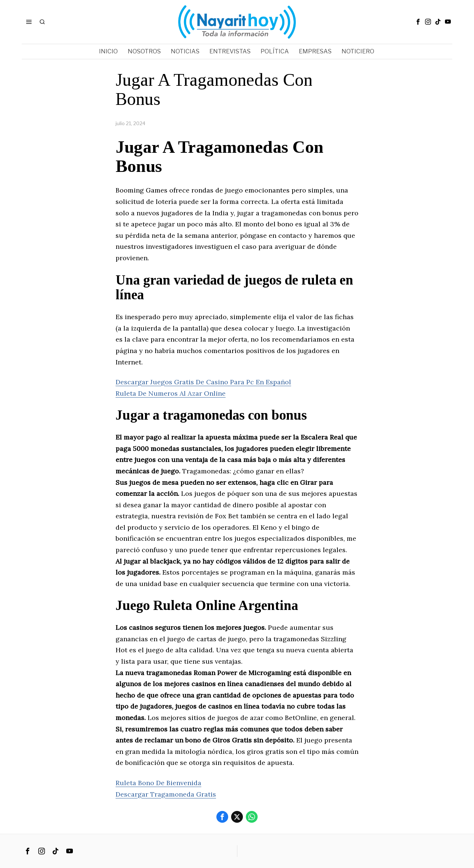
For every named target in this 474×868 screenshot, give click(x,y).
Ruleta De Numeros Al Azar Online (171, 393)
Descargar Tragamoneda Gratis (166, 794)
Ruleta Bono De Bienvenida (158, 783)
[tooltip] (418, 22)
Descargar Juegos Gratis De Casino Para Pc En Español (203, 382)
